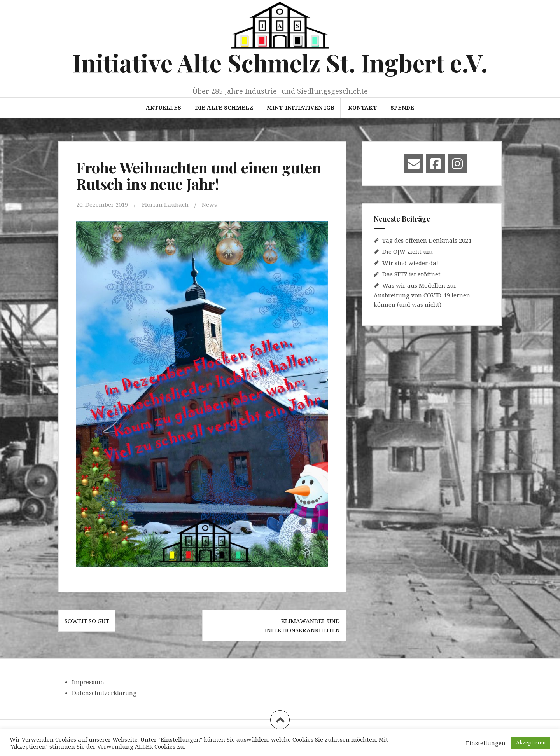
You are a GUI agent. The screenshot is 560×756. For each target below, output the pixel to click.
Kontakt (362, 107)
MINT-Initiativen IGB (301, 107)
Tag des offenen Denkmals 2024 (427, 240)
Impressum (88, 682)
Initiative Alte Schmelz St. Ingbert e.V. (280, 62)
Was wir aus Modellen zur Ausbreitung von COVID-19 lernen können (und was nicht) (422, 295)
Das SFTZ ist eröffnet (411, 274)
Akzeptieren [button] (531, 742)
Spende (402, 107)
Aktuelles (164, 107)
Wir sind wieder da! (410, 263)
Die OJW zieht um (408, 251)
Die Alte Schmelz (224, 107)
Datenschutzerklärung (104, 693)
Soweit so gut (87, 621)
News (209, 204)
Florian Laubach (165, 204)
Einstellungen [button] (486, 743)
